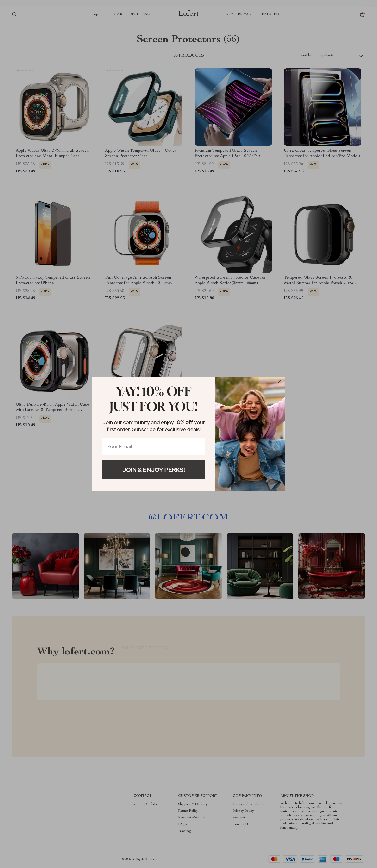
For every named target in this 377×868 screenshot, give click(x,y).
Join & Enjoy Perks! (154, 470)
